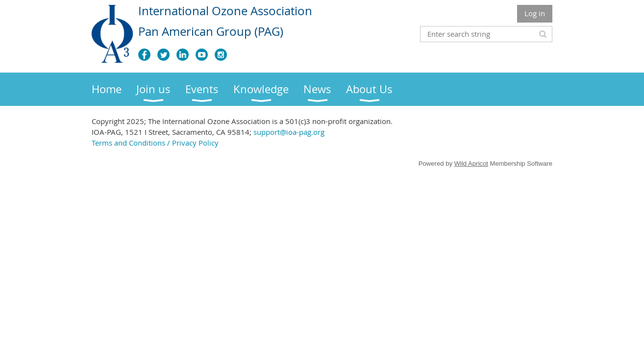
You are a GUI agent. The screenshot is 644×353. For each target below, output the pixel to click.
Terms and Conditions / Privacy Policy (155, 143)
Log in (535, 13)
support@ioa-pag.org (289, 132)
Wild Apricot (471, 164)
